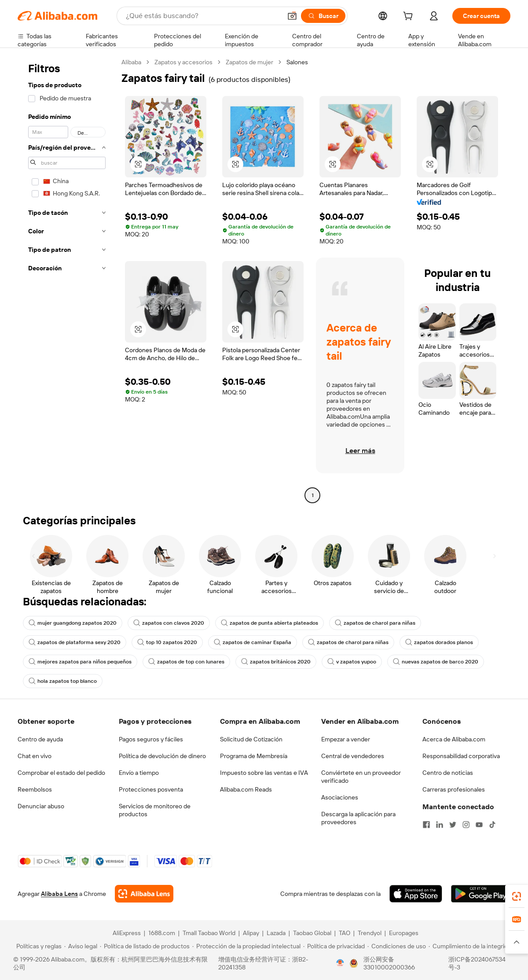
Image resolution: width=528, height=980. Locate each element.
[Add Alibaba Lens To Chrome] (144, 894)
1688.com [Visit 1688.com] (162, 933)
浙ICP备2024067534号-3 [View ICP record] (477, 963)
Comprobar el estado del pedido (61, 773)
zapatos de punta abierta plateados (269, 623)
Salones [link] (297, 62)
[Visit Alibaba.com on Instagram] (466, 825)
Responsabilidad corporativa (461, 756)
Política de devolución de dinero (162, 756)
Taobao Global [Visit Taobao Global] (312, 933)
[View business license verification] (340, 963)
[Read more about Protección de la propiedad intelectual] (246, 946)
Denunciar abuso (41, 806)
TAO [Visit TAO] (345, 933)
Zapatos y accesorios (183, 62)
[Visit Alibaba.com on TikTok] (492, 825)
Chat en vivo (35, 756)
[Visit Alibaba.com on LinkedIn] (440, 825)
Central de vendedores (353, 756)
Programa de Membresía (254, 756)
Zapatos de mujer (249, 62)
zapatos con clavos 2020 (169, 623)
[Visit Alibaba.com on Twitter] (453, 825)
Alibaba (131, 62)
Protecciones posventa (151, 789)
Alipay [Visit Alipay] (251, 933)
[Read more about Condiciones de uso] (397, 946)
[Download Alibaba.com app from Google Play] (481, 894)
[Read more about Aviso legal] (81, 946)
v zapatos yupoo (352, 662)
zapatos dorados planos (439, 642)
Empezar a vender (346, 739)
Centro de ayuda (40, 739)
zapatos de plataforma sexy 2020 (75, 642)
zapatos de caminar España (253, 642)
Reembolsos (35, 789)
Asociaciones (340, 797)
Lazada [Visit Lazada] (276, 933)
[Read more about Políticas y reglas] (38, 946)
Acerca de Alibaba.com (454, 739)
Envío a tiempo (139, 773)
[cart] (410, 17)
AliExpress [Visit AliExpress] (127, 933)
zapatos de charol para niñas (375, 623)
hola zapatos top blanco (63, 681)
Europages (404, 933)
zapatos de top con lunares (186, 662)
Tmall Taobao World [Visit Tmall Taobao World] (209, 933)
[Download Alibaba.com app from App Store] (416, 894)
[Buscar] (323, 16)
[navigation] (67, 280)
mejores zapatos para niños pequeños (80, 662)
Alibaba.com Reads (246, 789)
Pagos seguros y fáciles (151, 739)
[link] (517, 896)
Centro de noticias (448, 773)
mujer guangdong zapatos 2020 (73, 623)
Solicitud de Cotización (251, 739)
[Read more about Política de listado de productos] (145, 946)
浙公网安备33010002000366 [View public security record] (389, 963)
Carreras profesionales (454, 789)
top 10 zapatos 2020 (167, 642)
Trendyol (370, 933)
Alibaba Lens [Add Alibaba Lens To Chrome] (59, 894)
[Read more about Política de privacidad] (334, 946)
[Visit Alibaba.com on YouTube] (479, 825)
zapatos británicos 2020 (276, 662)
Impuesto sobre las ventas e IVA (264, 773)
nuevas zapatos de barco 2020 (436, 662)
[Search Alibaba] (203, 16)
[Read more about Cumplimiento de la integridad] (471, 946)
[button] (292, 16)
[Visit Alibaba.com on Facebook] (426, 825)
